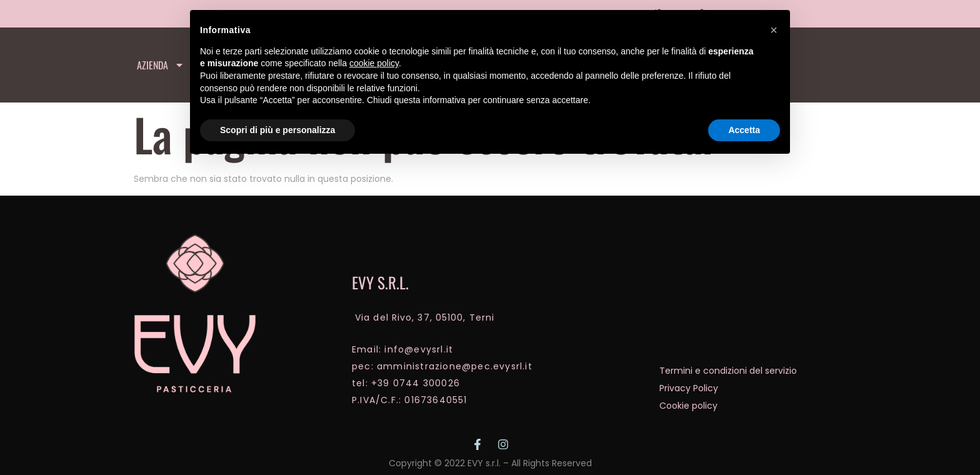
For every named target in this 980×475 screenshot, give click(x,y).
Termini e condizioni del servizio (728, 371)
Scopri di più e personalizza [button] (277, 130)
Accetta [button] (744, 130)
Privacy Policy (689, 388)
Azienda (161, 65)
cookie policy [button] (374, 63)
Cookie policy (688, 406)
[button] (774, 30)
